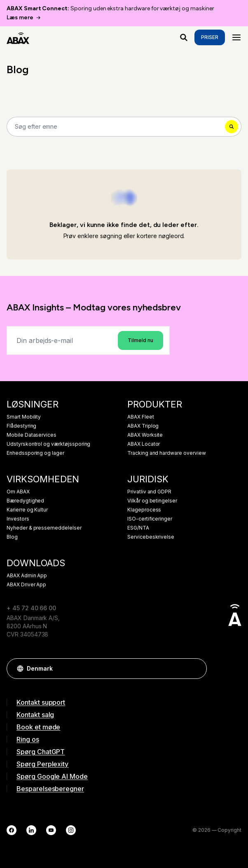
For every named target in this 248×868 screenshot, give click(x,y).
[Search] (124, 127)
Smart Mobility (24, 417)
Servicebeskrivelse (151, 537)
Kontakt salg (35, 715)
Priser (210, 37)
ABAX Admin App (27, 576)
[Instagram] (71, 830)
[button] (197, 669)
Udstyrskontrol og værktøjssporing (48, 444)
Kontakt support (41, 702)
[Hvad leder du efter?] (184, 37)
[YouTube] (51, 830)
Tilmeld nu (140, 340)
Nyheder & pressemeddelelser (44, 528)
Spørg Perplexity (42, 764)
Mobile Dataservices (32, 435)
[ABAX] (18, 37)
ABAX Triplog (143, 426)
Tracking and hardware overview (167, 453)
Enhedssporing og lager (35, 453)
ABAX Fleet (141, 417)
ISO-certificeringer (150, 519)
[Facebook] (12, 830)
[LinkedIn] (31, 830)
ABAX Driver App (26, 585)
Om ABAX (18, 492)
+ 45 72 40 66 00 (31, 608)
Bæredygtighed (25, 501)
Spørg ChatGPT (41, 752)
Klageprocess (144, 510)
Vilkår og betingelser (152, 501)
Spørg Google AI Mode (52, 776)
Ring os (28, 739)
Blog (12, 537)
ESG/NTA (138, 528)
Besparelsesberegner (50, 789)
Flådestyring (21, 426)
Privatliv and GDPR (149, 492)
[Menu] (236, 37)
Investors (18, 519)
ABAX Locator (144, 444)
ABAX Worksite (145, 435)
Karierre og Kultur (27, 510)
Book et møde (38, 727)
